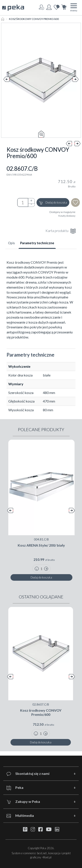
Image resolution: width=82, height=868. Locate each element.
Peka (15, 788)
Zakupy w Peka (23, 802)
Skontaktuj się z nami (28, 774)
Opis (11, 243)
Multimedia (20, 816)
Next (76, 80)
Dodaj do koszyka (53, 203)
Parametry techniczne (37, 243)
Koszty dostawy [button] (67, 216)
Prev (6, 80)
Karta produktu (60, 231)
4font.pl (47, 857)
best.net (42, 853)
